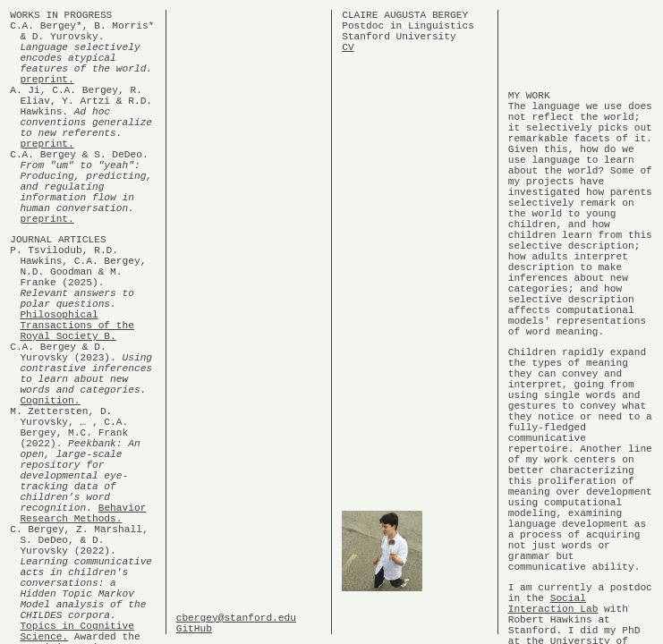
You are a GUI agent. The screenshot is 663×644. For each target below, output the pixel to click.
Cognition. (50, 496)
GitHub (194, 627)
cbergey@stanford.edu (236, 614)
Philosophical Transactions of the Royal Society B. (77, 402)
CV (348, 57)
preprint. (47, 97)
